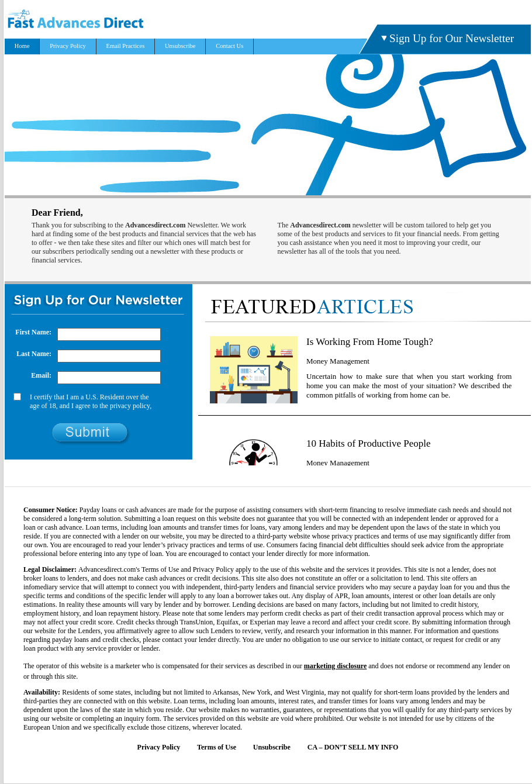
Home (22, 46)
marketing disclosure (335, 666)
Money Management (338, 361)
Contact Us (229, 46)
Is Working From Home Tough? (370, 342)
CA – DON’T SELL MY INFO (353, 747)
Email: (41, 375)
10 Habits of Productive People (368, 443)
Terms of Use (217, 747)
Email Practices (126, 46)
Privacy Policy (68, 46)
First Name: (33, 332)
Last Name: (34, 354)
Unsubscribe (180, 46)
